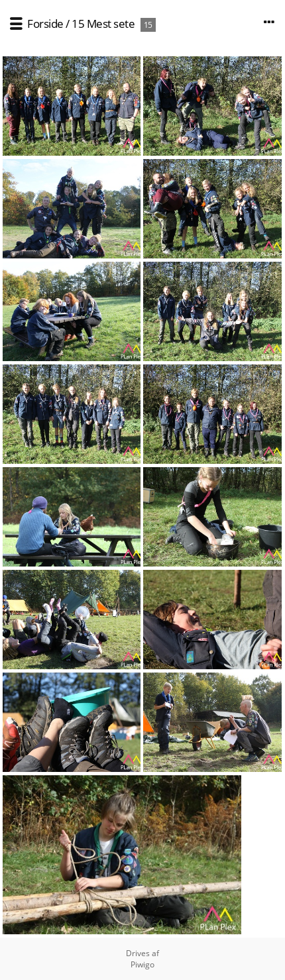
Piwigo (142, 964)
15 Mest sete (103, 24)
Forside (45, 24)
